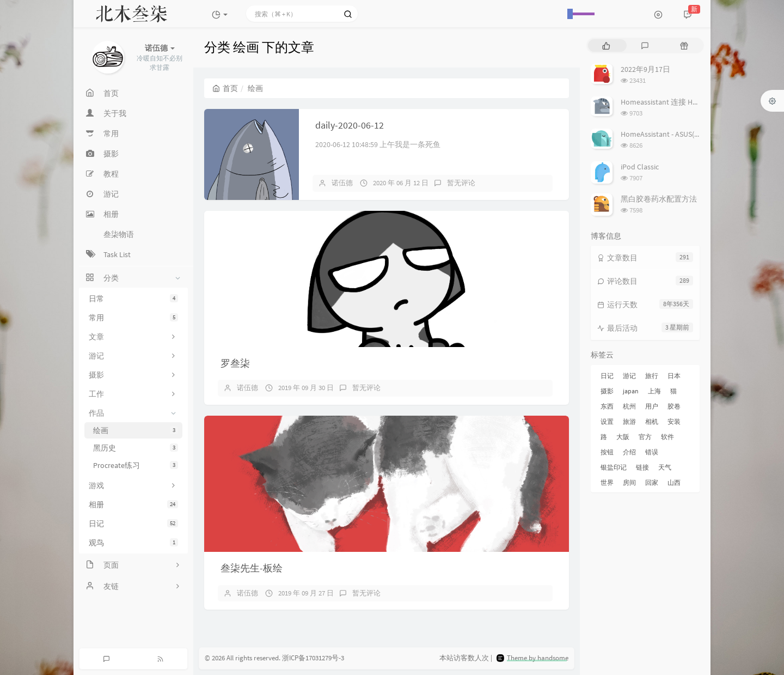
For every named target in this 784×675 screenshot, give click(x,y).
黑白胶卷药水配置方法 (659, 199)
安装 (674, 421)
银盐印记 (614, 467)
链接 (642, 467)
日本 (674, 376)
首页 (225, 88)
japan (631, 391)
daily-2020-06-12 (350, 125)
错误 (652, 452)
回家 (652, 482)
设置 (607, 421)
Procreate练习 (136, 465)
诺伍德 (342, 183)
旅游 (629, 421)
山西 (674, 482)
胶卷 (674, 406)
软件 (667, 437)
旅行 (652, 376)
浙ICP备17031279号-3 (313, 658)
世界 (607, 482)
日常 (133, 299)
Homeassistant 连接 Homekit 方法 (676, 102)
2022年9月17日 (645, 69)
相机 (652, 421)
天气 (665, 467)
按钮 (607, 452)
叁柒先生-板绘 (252, 568)
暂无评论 (461, 183)
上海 (654, 391)
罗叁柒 (235, 363)
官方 (645, 437)
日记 (133, 524)
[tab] (606, 45)
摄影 (607, 391)
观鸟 (133, 543)
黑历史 (136, 448)
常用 (133, 318)
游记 (629, 376)
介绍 (629, 452)
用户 (652, 406)
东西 (607, 406)
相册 (133, 504)
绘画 (136, 430)
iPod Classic (640, 167)
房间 (629, 482)
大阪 (623, 437)
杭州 (629, 406)
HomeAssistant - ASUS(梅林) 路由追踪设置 (690, 134)
